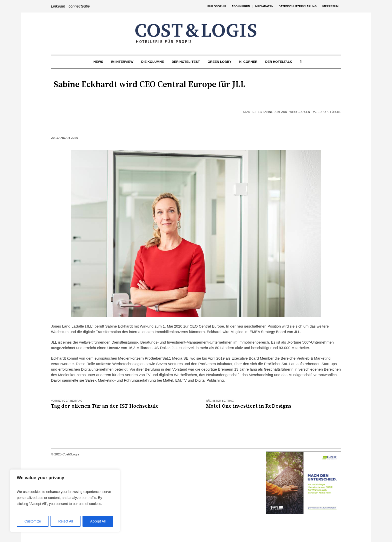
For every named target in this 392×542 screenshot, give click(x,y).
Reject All (65, 521)
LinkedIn (58, 6)
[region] (65, 501)
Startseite (251, 112)
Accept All (98, 521)
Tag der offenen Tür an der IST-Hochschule (105, 406)
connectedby (79, 6)
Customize (33, 521)
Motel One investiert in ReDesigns (249, 406)
